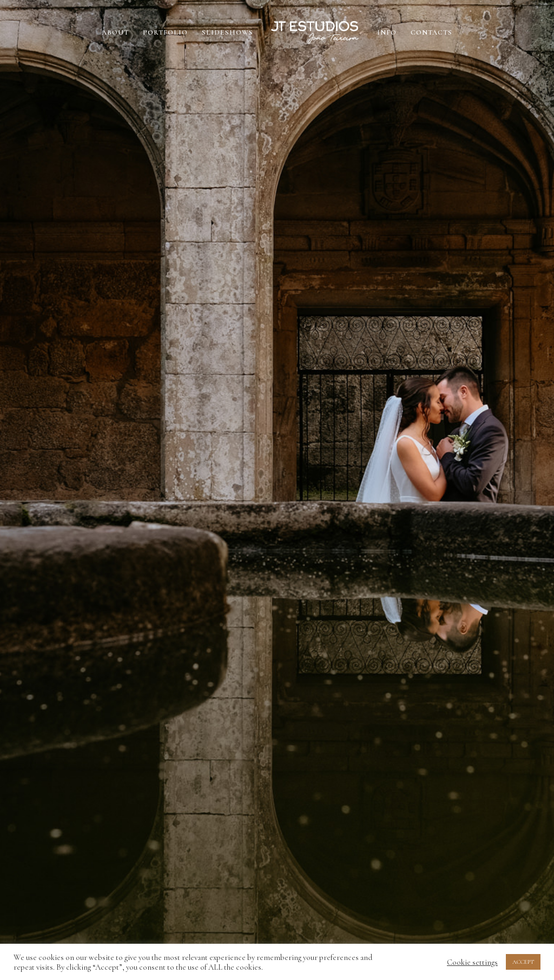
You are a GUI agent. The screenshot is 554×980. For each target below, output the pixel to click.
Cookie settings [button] (472, 962)
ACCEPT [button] (523, 962)
